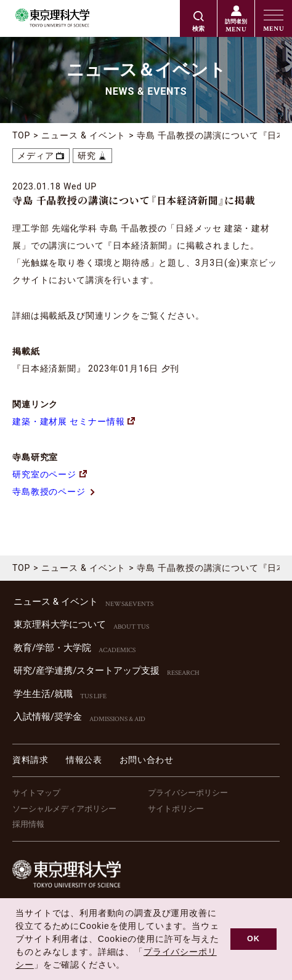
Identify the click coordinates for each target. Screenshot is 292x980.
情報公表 (84, 760)
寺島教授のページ (49, 492)
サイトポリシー (176, 809)
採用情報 (28, 824)
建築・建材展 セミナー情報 (74, 421)
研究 (87, 156)
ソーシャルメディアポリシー (64, 809)
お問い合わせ (147, 760)
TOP (21, 135)
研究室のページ (44, 474)
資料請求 (30, 760)
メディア (35, 156)
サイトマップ (36, 793)
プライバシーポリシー (188, 793)
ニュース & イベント (83, 135)
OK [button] (253, 939)
